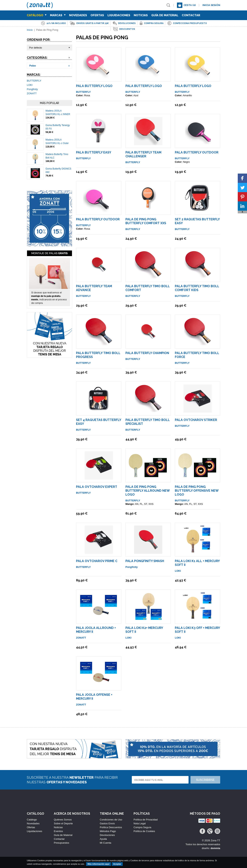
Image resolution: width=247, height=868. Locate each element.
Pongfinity (32, 89)
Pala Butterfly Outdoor (197, 152)
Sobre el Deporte (63, 823)
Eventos (58, 831)
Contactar (191, 15)
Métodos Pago (108, 831)
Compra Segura (142, 827)
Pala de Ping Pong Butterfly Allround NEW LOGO (148, 491)
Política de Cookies (144, 831)
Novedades (78, 15)
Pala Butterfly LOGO (94, 86)
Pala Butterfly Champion (147, 353)
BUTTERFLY (34, 81)
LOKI (30, 85)
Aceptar (117, 864)
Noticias (141, 15)
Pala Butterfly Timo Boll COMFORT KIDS (197, 288)
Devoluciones (107, 835)
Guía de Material (165, 15)
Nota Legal (140, 823)
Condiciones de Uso (111, 820)
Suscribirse (205, 780)
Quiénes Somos (63, 820)
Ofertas (97, 15)
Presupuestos (62, 843)
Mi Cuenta (105, 843)
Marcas (58, 15)
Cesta (190, 5)
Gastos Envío (107, 823)
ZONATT (32, 93)
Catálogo (37, 15)
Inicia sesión (211, 5)
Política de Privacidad (146, 820)
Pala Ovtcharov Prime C (97, 561)
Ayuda (103, 839)
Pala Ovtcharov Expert (97, 487)
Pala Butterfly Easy (94, 152)
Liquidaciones (119, 15)
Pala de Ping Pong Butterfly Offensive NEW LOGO (197, 491)
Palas (33, 66)
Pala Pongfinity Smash (145, 561)
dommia (215, 848)
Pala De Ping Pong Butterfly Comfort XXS (146, 221)
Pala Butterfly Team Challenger (143, 154)
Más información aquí (99, 864)
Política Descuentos (111, 827)
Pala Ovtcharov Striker (196, 420)
